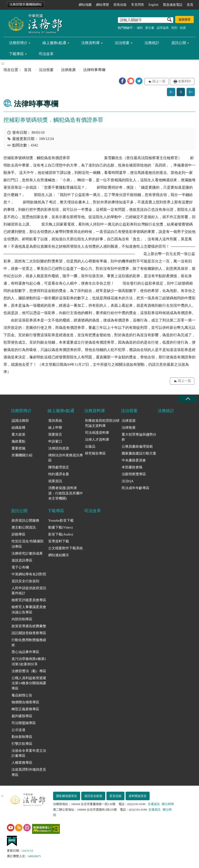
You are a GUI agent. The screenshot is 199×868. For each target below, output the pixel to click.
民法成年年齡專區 (136, 488)
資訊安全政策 (93, 796)
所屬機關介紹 (22, 455)
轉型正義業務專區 (25, 709)
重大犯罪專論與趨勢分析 (139, 437)
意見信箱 (115, 796)
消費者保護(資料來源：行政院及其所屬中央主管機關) (66, 493)
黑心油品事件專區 (25, 652)
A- (171, 92)
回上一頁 (159, 81)
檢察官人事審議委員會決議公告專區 (29, 610)
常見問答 (138, 5)
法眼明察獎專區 (134, 474)
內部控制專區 (22, 619)
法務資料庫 (90, 43)
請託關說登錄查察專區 (29, 633)
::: (3, 4)
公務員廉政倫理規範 (137, 446)
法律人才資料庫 (97, 440)
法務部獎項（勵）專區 (29, 671)
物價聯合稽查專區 (25, 702)
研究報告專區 (95, 453)
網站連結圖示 (59, 555)
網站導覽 (103, 5)
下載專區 (16, 54)
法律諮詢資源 (59, 448)
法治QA (128, 481)
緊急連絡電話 (173, 5)
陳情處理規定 (59, 467)
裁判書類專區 (22, 716)
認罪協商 (163, 28)
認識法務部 (20, 421)
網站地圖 (85, 5)
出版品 (90, 446)
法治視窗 (122, 43)
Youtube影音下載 (61, 520)
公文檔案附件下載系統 (66, 548)
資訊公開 (179, 43)
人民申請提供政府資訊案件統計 (29, 591)
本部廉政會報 (132, 467)
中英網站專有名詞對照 (29, 574)
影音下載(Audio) (61, 534)
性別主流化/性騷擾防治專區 (28, 544)
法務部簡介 (18, 43)
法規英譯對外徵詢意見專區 (29, 772)
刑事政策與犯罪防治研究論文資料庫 (102, 423)
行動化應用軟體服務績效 (29, 643)
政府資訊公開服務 (25, 520)
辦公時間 (168, 804)
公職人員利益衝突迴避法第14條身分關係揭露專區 (29, 683)
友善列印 (184, 81)
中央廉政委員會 (134, 460)
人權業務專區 (22, 763)
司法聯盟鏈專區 (24, 723)
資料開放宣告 (138, 796)
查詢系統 (55, 421)
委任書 (150, 28)
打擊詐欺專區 (22, 744)
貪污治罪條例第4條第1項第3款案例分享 (29, 661)
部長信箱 (120, 5)
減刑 (140, 28)
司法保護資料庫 (97, 433)
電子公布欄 (20, 567)
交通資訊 (154, 804)
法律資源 (129, 421)
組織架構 (18, 428)
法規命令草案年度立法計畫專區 (29, 753)
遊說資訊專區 (22, 560)
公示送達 (18, 730)
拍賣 (183, 28)
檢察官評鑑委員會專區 (29, 600)
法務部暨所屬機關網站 (26, 4)
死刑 (174, 28)
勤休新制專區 (22, 737)
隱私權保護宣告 (67, 796)
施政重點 (18, 441)
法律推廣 (68, 70)
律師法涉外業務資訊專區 (66, 458)
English (153, 5)
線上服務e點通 (54, 43)
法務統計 (152, 43)
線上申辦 (55, 428)
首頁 (190, 5)
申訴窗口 (55, 441)
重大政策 (18, 434)
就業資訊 (55, 481)
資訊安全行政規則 (25, 581)
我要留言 (55, 434)
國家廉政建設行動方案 (139, 453)
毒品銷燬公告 (22, 695)
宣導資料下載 (59, 541)
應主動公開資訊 (24, 527)
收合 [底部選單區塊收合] (188, 399)
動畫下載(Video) (60, 527)
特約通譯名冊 (59, 474)
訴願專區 (18, 534)
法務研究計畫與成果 (27, 553)
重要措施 (18, 448)
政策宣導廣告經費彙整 (29, 626)
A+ (191, 92)
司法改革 (46, 54)
